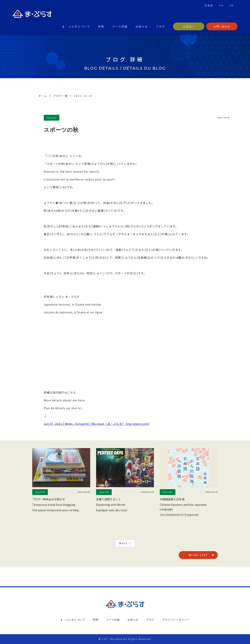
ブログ (161, 26)
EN (221, 5)
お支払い (189, 26)
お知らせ (142, 26)
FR (232, 5)
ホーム (43, 96)
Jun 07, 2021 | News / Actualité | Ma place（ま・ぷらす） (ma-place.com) (97, 424)
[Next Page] (125, 543)
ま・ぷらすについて (76, 26)
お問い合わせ (222, 26)
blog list (198, 555)
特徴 (101, 26)
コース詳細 (120, 26)
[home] (32, 15)
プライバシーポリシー (176, 620)
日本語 (209, 5)
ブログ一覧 (61, 96)
